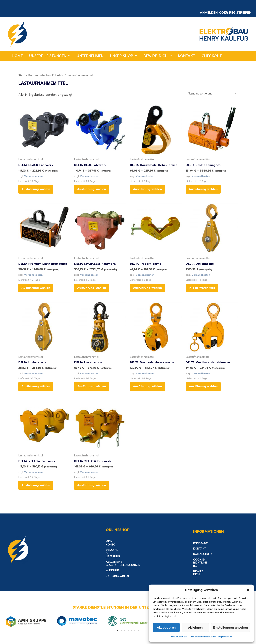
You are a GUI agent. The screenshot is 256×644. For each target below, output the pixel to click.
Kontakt (187, 56)
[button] (248, 590)
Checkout (212, 56)
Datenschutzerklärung (203, 637)
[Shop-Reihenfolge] (211, 94)
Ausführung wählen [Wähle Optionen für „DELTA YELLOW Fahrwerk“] (37, 495)
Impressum (225, 637)
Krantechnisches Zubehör (47, 75)
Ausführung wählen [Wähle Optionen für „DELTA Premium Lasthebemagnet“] (37, 292)
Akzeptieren (166, 628)
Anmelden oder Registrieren (226, 13)
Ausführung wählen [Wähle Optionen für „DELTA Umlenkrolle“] (37, 394)
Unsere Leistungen (50, 56)
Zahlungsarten (117, 574)
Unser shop (124, 56)
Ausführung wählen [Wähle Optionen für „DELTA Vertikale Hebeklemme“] (149, 394)
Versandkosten (34, 177)
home (17, 56)
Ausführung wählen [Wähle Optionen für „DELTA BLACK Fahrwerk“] (37, 191)
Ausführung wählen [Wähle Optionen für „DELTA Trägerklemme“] (149, 292)
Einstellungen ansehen (231, 628)
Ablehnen (195, 628)
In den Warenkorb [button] (203, 292)
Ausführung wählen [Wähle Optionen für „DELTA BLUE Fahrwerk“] (93, 191)
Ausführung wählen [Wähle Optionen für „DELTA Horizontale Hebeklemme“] (149, 191)
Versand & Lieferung (121, 558)
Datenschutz (179, 637)
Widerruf (113, 569)
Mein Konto (114, 552)
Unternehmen (90, 56)
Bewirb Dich (157, 56)
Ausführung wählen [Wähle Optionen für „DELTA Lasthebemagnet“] (204, 191)
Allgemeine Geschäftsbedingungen (132, 563)
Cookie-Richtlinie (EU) (209, 569)
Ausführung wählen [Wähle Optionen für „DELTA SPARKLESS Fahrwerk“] (93, 292)
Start (22, 75)
